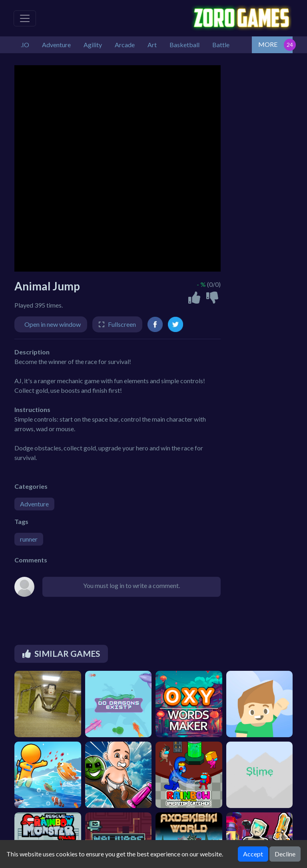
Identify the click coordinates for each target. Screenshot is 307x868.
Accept (253, 854)
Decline (285, 854)
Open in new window (53, 324)
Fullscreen (122, 324)
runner (29, 539)
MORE (268, 44)
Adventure (34, 504)
